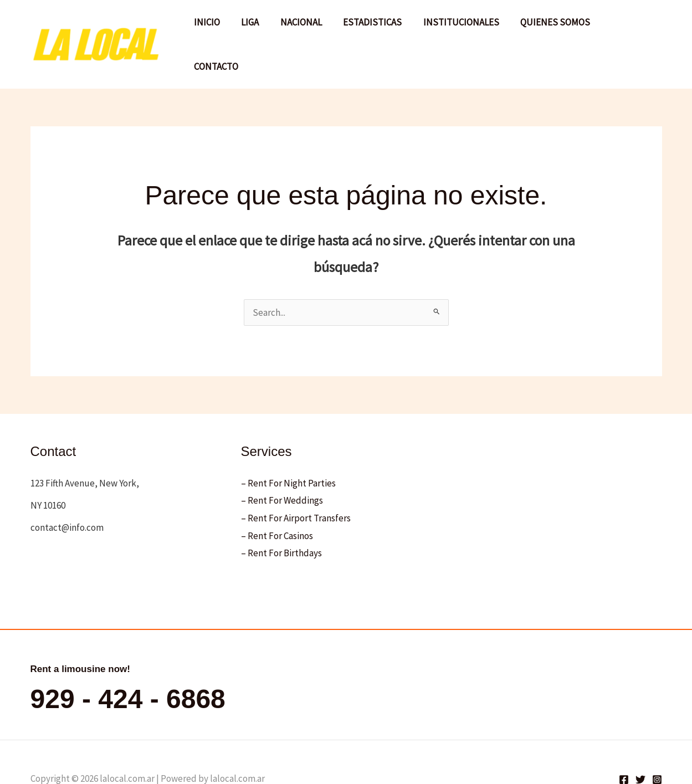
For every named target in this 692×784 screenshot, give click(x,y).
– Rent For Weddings (282, 467)
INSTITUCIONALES (463, 27)
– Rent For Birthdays (281, 519)
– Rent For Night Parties (288, 449)
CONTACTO (631, 27)
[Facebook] (624, 746)
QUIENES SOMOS (555, 27)
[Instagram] (657, 746)
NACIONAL (308, 27)
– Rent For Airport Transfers (296, 484)
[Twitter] (640, 746)
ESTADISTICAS (377, 27)
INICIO (219, 27)
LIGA (259, 27)
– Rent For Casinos (277, 501)
